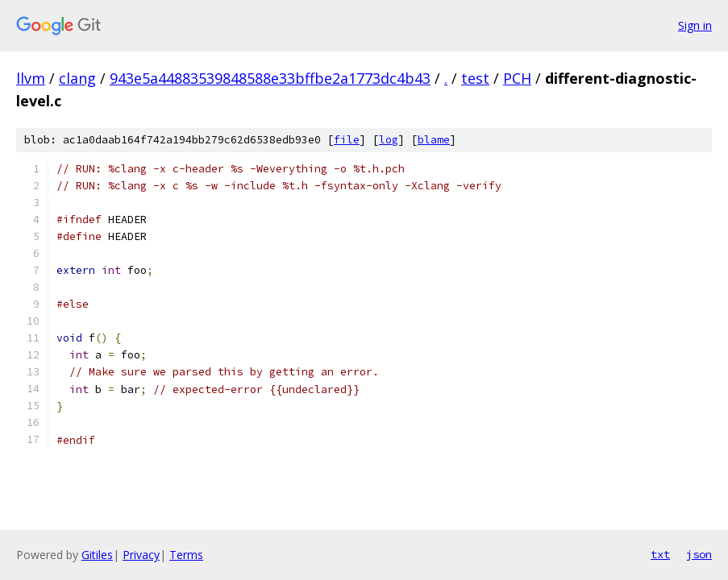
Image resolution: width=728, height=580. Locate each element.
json (699, 554)
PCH (517, 78)
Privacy (141, 555)
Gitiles (97, 555)
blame (434, 140)
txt (660, 554)
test (475, 78)
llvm (31, 78)
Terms (186, 555)
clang (77, 78)
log (389, 140)
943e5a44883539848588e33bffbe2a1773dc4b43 (270, 78)
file (347, 140)
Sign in (695, 25)
